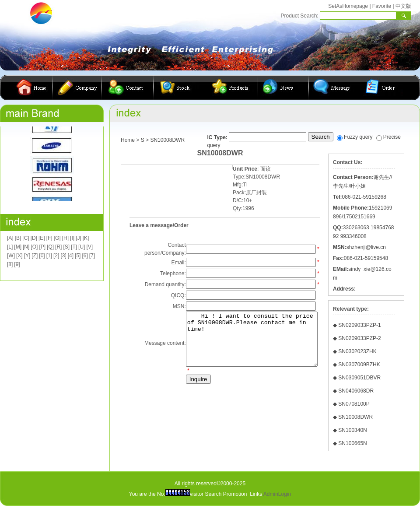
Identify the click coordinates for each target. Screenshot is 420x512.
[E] (42, 238)
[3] (63, 256)
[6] (85, 256)
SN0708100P (354, 404)
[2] (56, 256)
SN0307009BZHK (359, 365)
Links (256, 494)
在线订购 (381, 88)
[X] (19, 256)
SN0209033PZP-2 (359, 338)
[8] (10, 264)
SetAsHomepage (348, 6)
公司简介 (77, 88)
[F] (49, 238)
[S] (66, 247)
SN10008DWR (355, 417)
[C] (26, 238)
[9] (17, 264)
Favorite (382, 6)
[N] (26, 247)
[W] (11, 256)
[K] (86, 238)
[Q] (50, 247)
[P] (42, 247)
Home (128, 140)
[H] (65, 238)
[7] (92, 256)
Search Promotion (226, 494)
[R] (58, 247)
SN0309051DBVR (359, 378)
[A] (10, 238)
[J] (79, 238)
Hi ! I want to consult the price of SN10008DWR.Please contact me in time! (246, 344)
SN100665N (352, 443)
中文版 (403, 6)
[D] (34, 238)
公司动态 (283, 88)
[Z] (35, 256)
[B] (18, 238)
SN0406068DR (356, 391)
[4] (71, 256)
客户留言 (334, 88)
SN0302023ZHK (357, 351)
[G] (57, 238)
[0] (42, 256)
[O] (34, 247)
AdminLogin (277, 494)
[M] (18, 247)
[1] (49, 256)
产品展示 (233, 88)
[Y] (27, 256)
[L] (10, 247)
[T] (74, 247)
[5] (78, 256)
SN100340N (352, 430)
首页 (33, 88)
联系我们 (128, 88)
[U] (82, 247)
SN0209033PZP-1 (359, 325)
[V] (89, 247)
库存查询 (181, 88)
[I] (72, 238)
